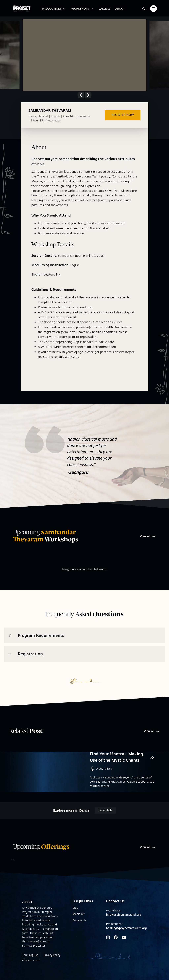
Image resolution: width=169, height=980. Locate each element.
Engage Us (79, 926)
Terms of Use (30, 960)
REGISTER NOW (123, 115)
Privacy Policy (52, 960)
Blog (75, 913)
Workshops (82, 8)
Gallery (104, 8)
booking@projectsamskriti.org (127, 933)
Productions (54, 8)
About (120, 8)
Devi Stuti (105, 816)
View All (148, 536)
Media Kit (79, 919)
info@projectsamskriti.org (124, 920)
